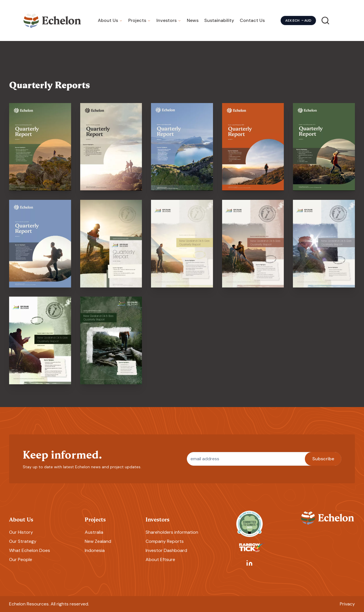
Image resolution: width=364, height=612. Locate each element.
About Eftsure (160, 559)
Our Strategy (23, 541)
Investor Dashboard (166, 550)
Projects (137, 20)
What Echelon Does (30, 550)
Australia (94, 532)
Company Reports (165, 541)
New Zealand (98, 541)
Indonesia (95, 550)
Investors (167, 20)
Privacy (347, 604)
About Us (108, 20)
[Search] (325, 20)
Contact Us (252, 20)
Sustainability (219, 20)
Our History (21, 532)
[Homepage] (52, 20)
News (193, 20)
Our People (21, 559)
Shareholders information (172, 532)
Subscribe (323, 459)
